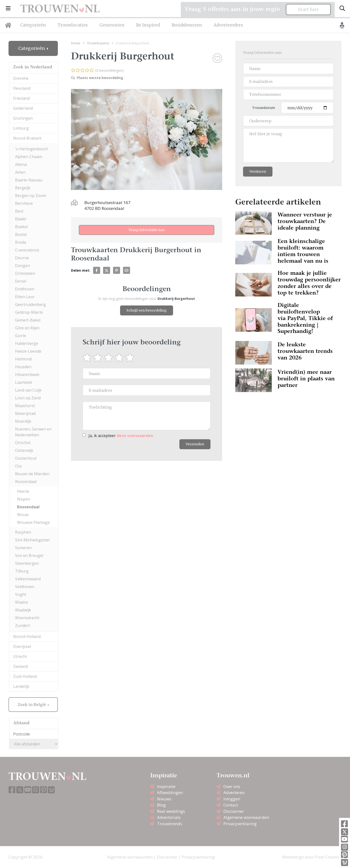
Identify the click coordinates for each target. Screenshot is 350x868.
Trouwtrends (170, 824)
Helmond (23, 359)
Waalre (22, 602)
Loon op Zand (28, 398)
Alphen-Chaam (29, 157)
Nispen (24, 499)
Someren (23, 548)
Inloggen (232, 799)
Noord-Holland (27, 636)
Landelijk (21, 686)
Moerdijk (23, 421)
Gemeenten (112, 25)
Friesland (21, 98)
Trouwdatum (264, 108)
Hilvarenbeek (27, 375)
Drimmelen (25, 273)
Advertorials (169, 817)
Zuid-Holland (25, 676)
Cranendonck (27, 250)
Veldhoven (25, 587)
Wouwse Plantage (33, 522)
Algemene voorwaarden (246, 817)
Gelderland (23, 108)
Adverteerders (228, 25)
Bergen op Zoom (31, 196)
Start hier (308, 9)
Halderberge (27, 343)
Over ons (232, 786)
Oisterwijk (24, 450)
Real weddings (171, 811)
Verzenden (195, 444)
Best (19, 211)
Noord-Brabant (27, 138)
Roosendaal (26, 482)
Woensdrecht (27, 618)
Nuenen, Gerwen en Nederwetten (33, 432)
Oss (18, 466)
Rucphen (23, 532)
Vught (21, 594)
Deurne (22, 258)
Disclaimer (234, 811)
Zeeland (20, 666)
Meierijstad (25, 413)
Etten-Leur (25, 297)
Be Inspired (148, 25)
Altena (21, 164)
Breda (21, 242)
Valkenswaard (28, 579)
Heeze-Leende (28, 351)
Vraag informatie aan (147, 230)
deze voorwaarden (135, 436)
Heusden (23, 367)
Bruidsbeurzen (187, 25)
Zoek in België (32, 705)
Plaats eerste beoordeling (97, 78)
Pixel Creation (328, 857)
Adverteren (234, 792)
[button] (8, 9)
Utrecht (20, 656)
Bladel (21, 219)
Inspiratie (166, 786)
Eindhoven (25, 289)
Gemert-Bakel (28, 320)
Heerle (23, 491)
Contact (231, 805)
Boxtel (21, 234)
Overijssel (22, 646)
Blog (161, 805)
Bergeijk (23, 188)
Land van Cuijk (28, 390)
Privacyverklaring (240, 824)
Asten (20, 172)
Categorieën (33, 25)
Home (76, 43)
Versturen (258, 171)
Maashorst (25, 406)
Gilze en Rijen (27, 328)
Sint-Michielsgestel (32, 540)
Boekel (21, 227)
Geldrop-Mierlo (29, 312)
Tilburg (22, 571)
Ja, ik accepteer (121, 436)
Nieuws (164, 799)
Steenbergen (27, 563)
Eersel (21, 281)
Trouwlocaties (73, 25)
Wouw (23, 515)
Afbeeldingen (170, 792)
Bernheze (24, 203)
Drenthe (21, 78)
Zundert (22, 626)
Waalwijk (23, 610)
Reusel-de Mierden (32, 474)
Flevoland (22, 88)
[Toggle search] (342, 9)
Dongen (22, 266)
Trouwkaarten (98, 43)
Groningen (23, 118)
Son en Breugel (29, 555)
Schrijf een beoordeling (147, 310)
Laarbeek (24, 382)
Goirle (21, 336)
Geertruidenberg (31, 304)
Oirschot (23, 443)
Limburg (21, 128)
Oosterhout (26, 458)
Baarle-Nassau (29, 180)
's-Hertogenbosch (32, 149)
